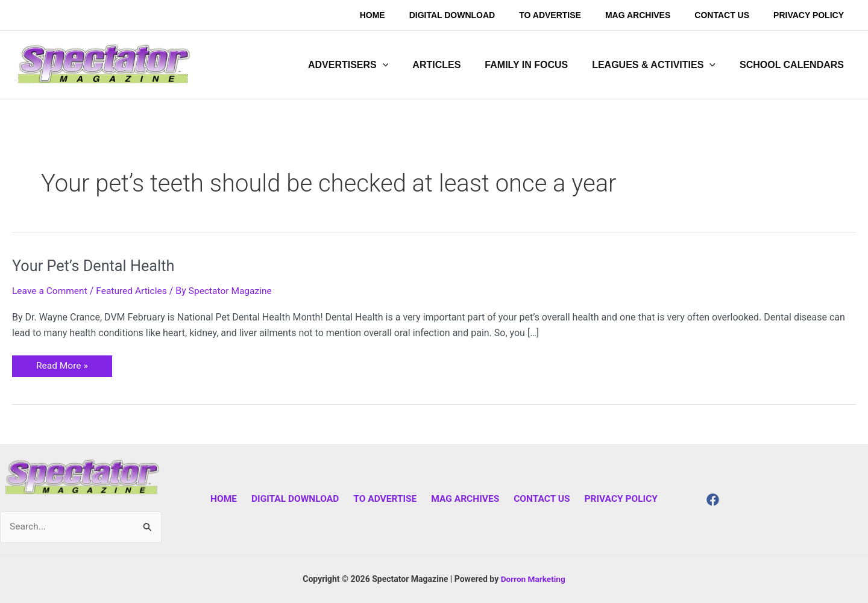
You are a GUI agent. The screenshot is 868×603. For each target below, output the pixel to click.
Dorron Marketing (533, 579)
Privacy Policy (614, 498)
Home (230, 498)
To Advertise (386, 498)
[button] (370, 65)
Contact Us (537, 498)
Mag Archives (464, 498)
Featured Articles (135, 291)
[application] (404, 65)
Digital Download (299, 498)
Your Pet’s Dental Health (96, 266)
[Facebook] (713, 500)
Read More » (62, 364)
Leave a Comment (51, 291)
